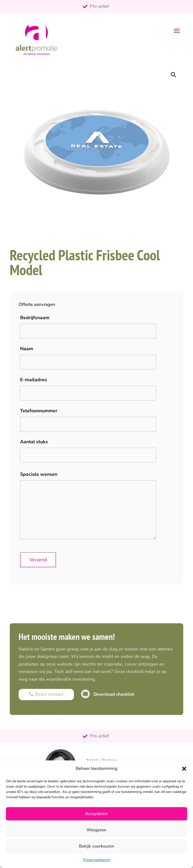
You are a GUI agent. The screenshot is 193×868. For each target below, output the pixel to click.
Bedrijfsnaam (35, 318)
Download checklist (108, 694)
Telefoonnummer (39, 411)
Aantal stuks (34, 442)
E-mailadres (34, 380)
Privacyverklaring (97, 860)
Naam (27, 349)
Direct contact (46, 694)
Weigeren (96, 830)
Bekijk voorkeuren (97, 846)
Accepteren (96, 814)
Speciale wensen (39, 474)
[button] (184, 769)
